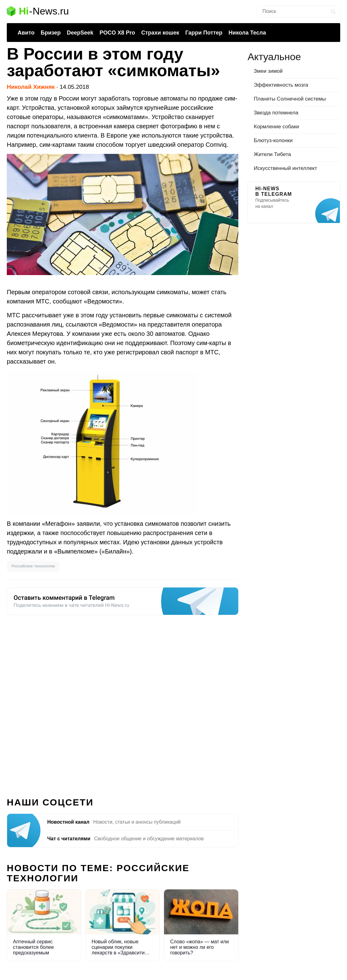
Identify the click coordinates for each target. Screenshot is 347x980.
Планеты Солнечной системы (290, 99)
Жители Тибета (272, 154)
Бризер (51, 33)
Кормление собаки (276, 127)
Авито (26, 33)
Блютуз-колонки (273, 140)
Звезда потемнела (276, 113)
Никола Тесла (247, 33)
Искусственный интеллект (285, 168)
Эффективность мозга (281, 85)
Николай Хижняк (31, 87)
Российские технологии (33, 566)
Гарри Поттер (204, 33)
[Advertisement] (123, 702)
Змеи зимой (268, 71)
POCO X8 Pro (117, 33)
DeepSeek (80, 33)
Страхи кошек (160, 33)
